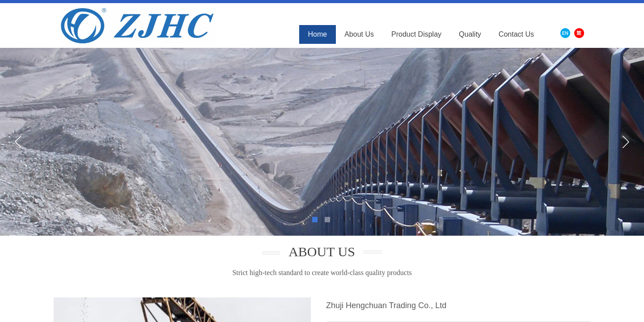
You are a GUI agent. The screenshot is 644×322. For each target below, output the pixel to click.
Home (318, 34)
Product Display (416, 34)
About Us (359, 34)
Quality (470, 34)
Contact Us (516, 34)
